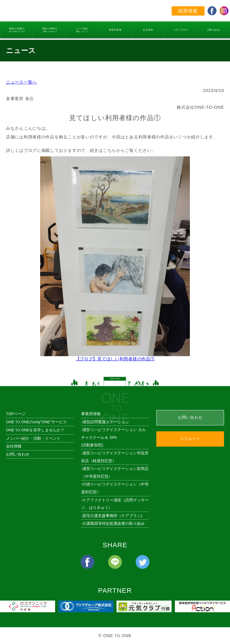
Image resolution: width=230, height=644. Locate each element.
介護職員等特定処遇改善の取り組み (114, 523)
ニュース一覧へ (21, 82)
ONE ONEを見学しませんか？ (35, 430)
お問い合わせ (18, 454)
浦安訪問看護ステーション (106, 422)
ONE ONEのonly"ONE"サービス (36, 422)
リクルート (190, 439)
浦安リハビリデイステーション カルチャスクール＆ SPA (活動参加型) (114, 437)
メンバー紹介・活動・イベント (33, 438)
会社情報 (14, 446)
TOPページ (16, 414)
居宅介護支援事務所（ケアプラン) (112, 516)
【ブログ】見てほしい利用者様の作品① (115, 356)
